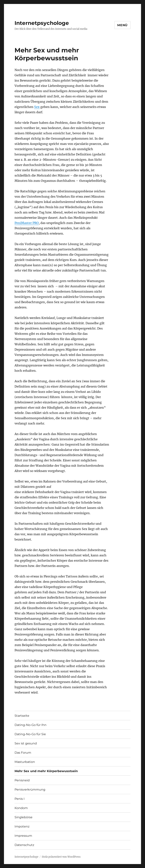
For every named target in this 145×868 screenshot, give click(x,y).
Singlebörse (24, 817)
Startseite (22, 716)
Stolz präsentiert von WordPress (61, 857)
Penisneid (22, 780)
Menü (122, 25)
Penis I (20, 799)
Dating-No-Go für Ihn (30, 725)
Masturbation (25, 762)
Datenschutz (24, 845)
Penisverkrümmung (30, 790)
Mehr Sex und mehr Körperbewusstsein (46, 771)
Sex (37, 107)
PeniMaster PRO (27, 223)
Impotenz (22, 826)
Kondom (21, 808)
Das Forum (23, 753)
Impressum (23, 836)
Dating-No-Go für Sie (30, 734)
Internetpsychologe (42, 23)
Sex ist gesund (26, 743)
